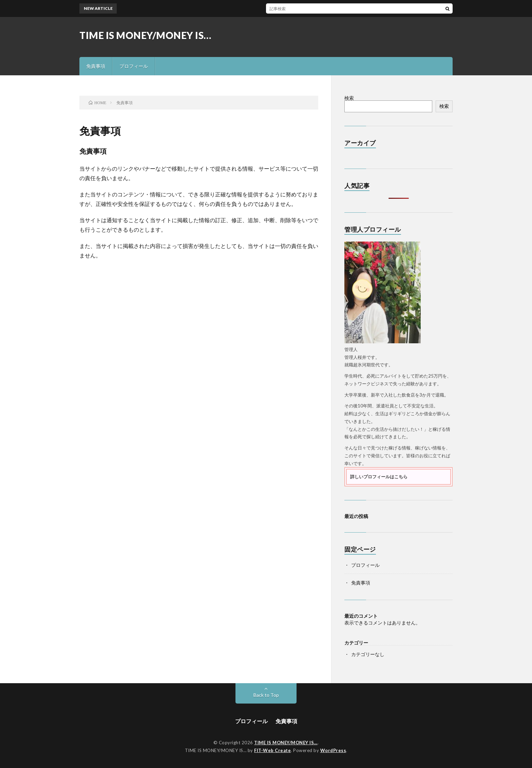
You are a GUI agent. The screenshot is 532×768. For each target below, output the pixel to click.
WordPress (333, 750)
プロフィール (134, 66)
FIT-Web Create (272, 750)
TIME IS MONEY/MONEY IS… (145, 35)
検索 (349, 98)
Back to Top (266, 695)
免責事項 (96, 66)
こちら (401, 477)
